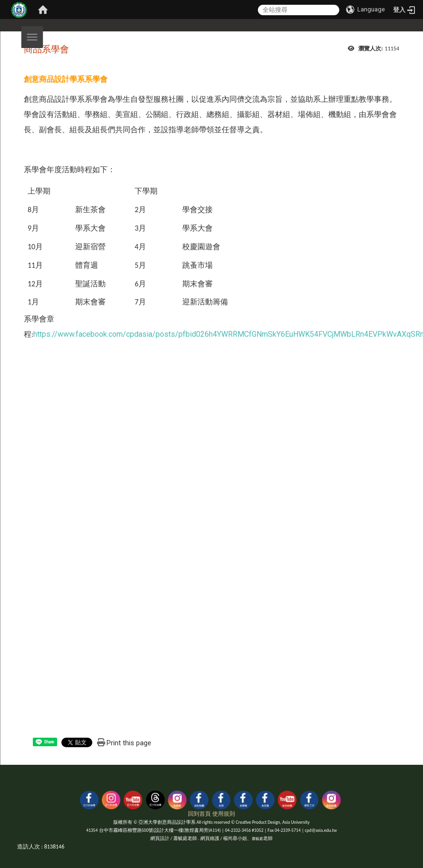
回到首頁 (199, 814)
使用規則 (224, 814)
